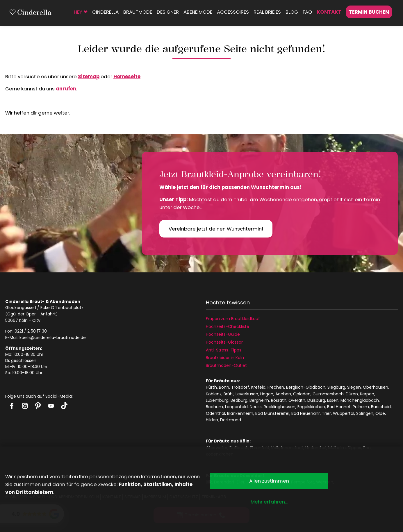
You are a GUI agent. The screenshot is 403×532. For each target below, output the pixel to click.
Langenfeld (236, 407)
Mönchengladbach (360, 400)
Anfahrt (48, 314)
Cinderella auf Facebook (12, 406)
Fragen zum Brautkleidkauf (233, 319)
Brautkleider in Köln (225, 358)
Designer (168, 12)
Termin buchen (369, 12)
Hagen (267, 394)
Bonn (224, 387)
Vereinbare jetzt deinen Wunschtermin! (216, 229)
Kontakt (329, 12)
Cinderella (105, 12)
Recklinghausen (280, 407)
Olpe (380, 413)
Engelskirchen (311, 407)
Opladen (302, 394)
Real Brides (267, 12)
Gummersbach (328, 394)
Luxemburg (217, 400)
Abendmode (198, 12)
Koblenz (214, 394)
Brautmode (138, 12)
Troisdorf (240, 387)
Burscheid (381, 407)
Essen (333, 400)
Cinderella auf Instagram (25, 406)
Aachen (283, 394)
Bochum (214, 407)
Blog (292, 12)
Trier (326, 413)
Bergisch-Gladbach (306, 387)
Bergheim (259, 400)
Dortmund (231, 420)
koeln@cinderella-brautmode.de (53, 338)
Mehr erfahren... (269, 502)
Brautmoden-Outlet (226, 365)
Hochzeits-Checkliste (228, 326)
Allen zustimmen (269, 481)
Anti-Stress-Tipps (224, 350)
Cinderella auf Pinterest (38, 406)
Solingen (365, 413)
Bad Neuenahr (306, 413)
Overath (297, 400)
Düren (352, 394)
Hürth (211, 387)
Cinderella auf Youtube (51, 406)
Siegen (354, 387)
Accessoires (233, 12)
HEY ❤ (81, 12)
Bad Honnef (339, 407)
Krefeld (258, 387)
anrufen (66, 89)
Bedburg (239, 400)
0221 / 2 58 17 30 (31, 331)
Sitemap (89, 76)
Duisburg (316, 400)
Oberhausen (376, 387)
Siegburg (336, 387)
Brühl (229, 394)
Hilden (212, 420)
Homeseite (127, 76)
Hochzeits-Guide (223, 334)
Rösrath (279, 400)
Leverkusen (247, 394)
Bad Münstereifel (272, 413)
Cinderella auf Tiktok (64, 406)
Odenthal (215, 413)
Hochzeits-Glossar (224, 342)
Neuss (256, 407)
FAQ (307, 12)
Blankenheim (240, 413)
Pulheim (361, 407)
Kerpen (367, 394)
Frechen (276, 387)
